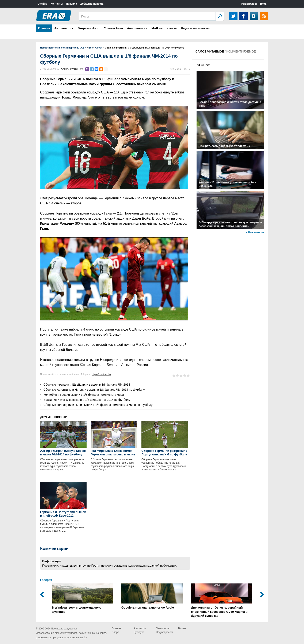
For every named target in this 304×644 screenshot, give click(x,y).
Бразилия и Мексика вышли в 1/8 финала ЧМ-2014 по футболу (87, 400)
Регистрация (249, 4)
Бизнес (182, 628)
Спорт (64, 69)
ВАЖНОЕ (203, 65)
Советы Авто (113, 28)
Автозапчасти (137, 28)
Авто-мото (140, 628)
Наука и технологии (195, 28)
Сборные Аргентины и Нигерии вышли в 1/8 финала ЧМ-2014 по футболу (94, 390)
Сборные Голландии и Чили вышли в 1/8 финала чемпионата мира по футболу (98, 405)
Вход (263, 4)
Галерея (46, 580)
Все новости (256, 232)
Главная (44, 28)
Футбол (74, 69)
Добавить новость (92, 4)
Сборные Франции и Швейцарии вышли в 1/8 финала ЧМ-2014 (87, 385)
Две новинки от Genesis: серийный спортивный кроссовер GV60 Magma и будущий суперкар (222, 600)
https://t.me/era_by (101, 374)
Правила (72, 4)
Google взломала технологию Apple (152, 596)
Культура (139, 632)
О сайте (42, 4)
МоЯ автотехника (164, 28)
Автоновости (64, 28)
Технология (163, 628)
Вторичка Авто (89, 28)
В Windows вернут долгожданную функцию (82, 598)
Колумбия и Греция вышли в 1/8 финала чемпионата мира (84, 395)
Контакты (57, 4)
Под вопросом (164, 632)
